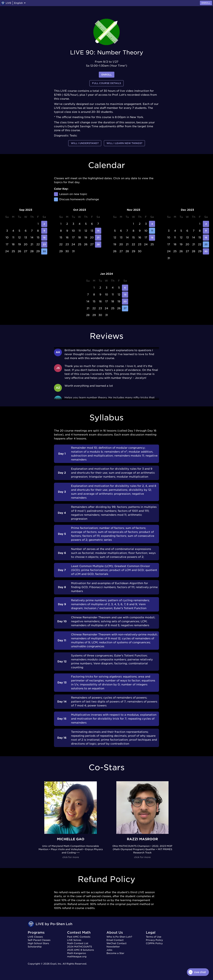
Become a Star (115, 953)
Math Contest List (78, 943)
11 (152, 231)
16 (44, 238)
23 (44, 244)
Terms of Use (154, 937)
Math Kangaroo (77, 953)
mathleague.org (77, 956)
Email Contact (115, 940)
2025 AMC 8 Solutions (80, 950)
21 (98, 238)
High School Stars (38, 943)
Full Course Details (106, 83)
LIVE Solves (74, 940)
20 (125, 302)
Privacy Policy (154, 940)
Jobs (109, 950)
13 (125, 295)
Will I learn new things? (124, 143)
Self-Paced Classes (39, 940)
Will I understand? (85, 143)
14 (98, 231)
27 (125, 308)
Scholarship (35, 947)
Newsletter (113, 947)
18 (152, 238)
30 (44, 251)
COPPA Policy (154, 943)
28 (98, 244)
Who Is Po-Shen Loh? (119, 937)
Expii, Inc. (56, 964)
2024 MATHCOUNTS (80, 947)
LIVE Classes (35, 937)
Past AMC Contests (79, 937)
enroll (107, 75)
